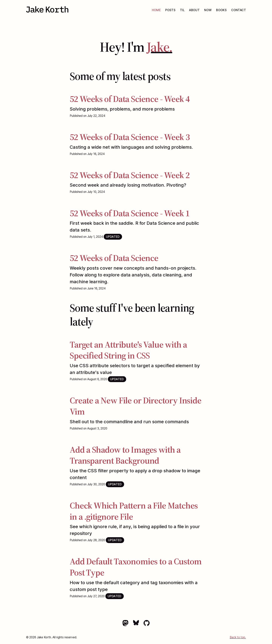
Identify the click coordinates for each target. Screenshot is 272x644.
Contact (239, 10)
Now (208, 10)
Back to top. (238, 637)
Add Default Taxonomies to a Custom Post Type (136, 567)
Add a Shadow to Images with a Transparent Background (125, 455)
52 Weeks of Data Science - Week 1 (130, 213)
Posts (170, 10)
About (194, 10)
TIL (182, 10)
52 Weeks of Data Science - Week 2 (130, 175)
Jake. (160, 47)
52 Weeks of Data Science (114, 258)
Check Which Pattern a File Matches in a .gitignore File (134, 511)
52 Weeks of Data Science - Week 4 (130, 99)
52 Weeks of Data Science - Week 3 (130, 137)
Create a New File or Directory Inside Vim (136, 406)
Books (221, 10)
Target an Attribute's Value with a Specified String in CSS (128, 350)
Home (156, 10)
